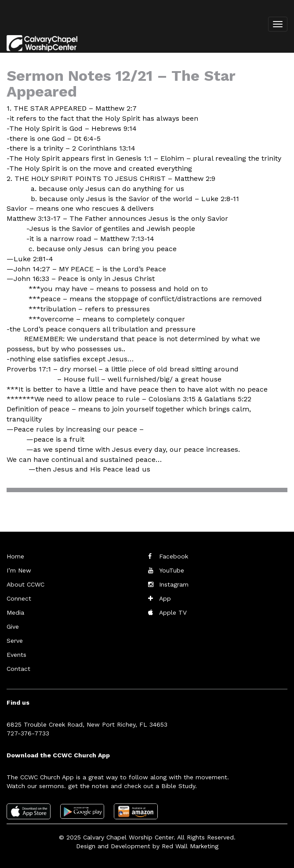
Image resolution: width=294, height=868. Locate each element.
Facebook (174, 556)
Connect (19, 598)
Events (16, 655)
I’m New (19, 570)
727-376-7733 (28, 733)
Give (13, 627)
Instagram (174, 584)
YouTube (172, 570)
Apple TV (173, 612)
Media (15, 612)
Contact (18, 669)
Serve (15, 641)
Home (15, 556)
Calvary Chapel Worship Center (128, 837)
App (165, 598)
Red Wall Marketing (190, 846)
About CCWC (25, 584)
